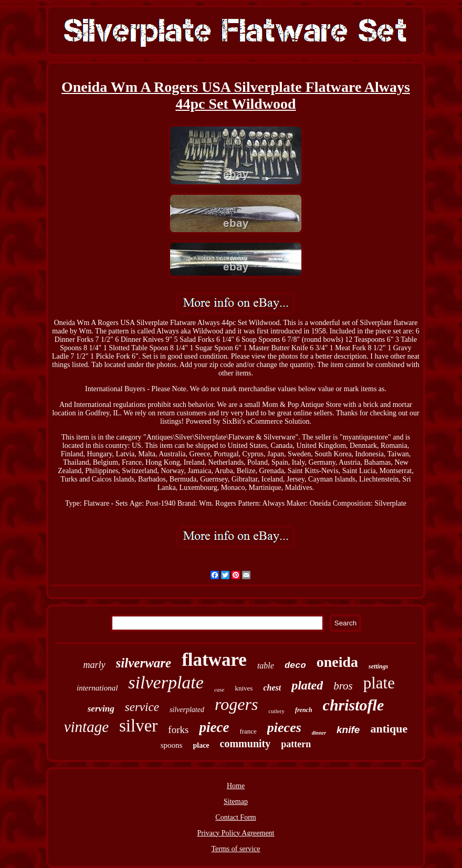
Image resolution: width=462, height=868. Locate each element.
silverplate (166, 682)
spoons (172, 745)
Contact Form (235, 817)
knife (348, 730)
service (142, 707)
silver (138, 726)
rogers (236, 704)
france (248, 731)
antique (389, 729)
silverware (144, 663)
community (245, 744)
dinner (319, 733)
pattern (296, 744)
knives (244, 688)
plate (379, 683)
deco (295, 666)
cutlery (276, 711)
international (97, 688)
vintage (86, 727)
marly (94, 665)
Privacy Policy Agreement (236, 833)
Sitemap (236, 802)
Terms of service (235, 849)
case (219, 689)
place (201, 745)
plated (307, 685)
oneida (337, 662)
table (266, 666)
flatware (214, 660)
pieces (284, 728)
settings (378, 666)
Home (236, 786)
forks (178, 730)
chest (272, 688)
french (304, 710)
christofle (354, 705)
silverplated (187, 710)
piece (214, 727)
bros (343, 686)
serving (101, 709)
